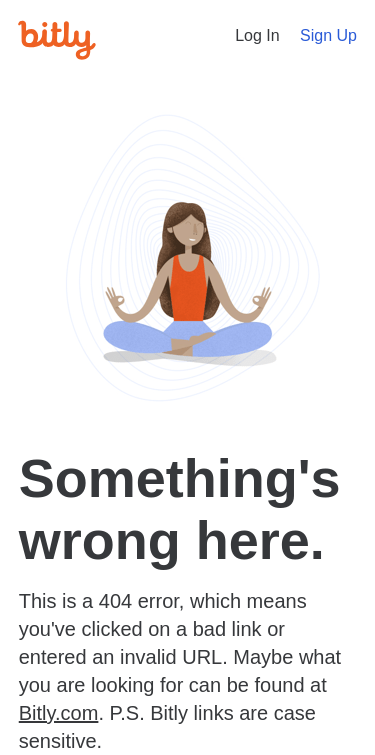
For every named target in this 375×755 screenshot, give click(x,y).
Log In (257, 35)
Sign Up (328, 35)
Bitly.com (59, 713)
